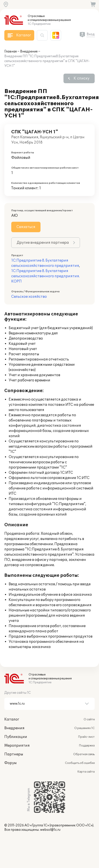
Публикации (16, 737)
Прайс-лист (86, 737)
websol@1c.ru (50, 830)
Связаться (26, 227)
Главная (11, 52)
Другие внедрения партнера (43, 243)
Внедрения (29, 52)
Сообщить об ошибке (80, 763)
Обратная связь (84, 754)
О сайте (89, 719)
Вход (91, 34)
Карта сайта (86, 772)
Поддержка (87, 746)
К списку (82, 78)
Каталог (12, 719)
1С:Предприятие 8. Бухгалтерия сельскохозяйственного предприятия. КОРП (45, 276)
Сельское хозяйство (29, 297)
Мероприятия (17, 746)
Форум (10, 763)
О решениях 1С (84, 728)
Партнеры (14, 754)
